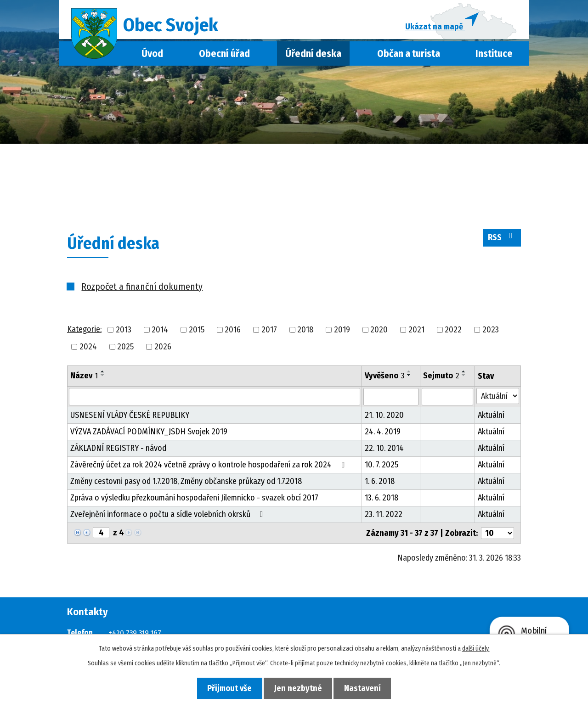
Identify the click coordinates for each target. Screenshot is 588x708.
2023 (491, 332)
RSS (502, 240)
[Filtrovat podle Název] (215, 400)
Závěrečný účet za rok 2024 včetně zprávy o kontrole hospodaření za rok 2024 (209, 468)
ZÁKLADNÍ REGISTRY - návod (118, 451)
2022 (453, 332)
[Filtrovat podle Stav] (498, 399)
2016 (233, 332)
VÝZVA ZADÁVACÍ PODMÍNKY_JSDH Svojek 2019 (149, 435)
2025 (125, 349)
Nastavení (367, 688)
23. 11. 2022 (384, 517)
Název (84, 378)
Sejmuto (441, 378)
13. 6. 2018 (382, 501)
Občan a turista (409, 56)
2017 (269, 332)
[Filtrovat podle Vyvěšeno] (391, 400)
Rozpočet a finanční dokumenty (142, 289)
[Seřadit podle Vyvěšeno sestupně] (409, 378)
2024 (88, 349)
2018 (305, 332)
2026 (163, 349)
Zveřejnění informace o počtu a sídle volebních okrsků (169, 517)
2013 (124, 332)
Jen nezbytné (298, 688)
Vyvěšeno (384, 378)
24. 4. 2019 (383, 435)
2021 (416, 332)
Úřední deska (313, 56)
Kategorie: (84, 332)
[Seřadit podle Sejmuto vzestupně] (464, 374)
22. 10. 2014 (384, 451)
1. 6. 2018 (380, 484)
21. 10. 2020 (384, 418)
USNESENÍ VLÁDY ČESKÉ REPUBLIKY (130, 418)
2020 (379, 332)
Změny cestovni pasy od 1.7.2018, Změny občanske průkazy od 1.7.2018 (186, 484)
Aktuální (491, 418)
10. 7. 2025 (382, 468)
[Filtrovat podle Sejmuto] (447, 400)
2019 (342, 332)
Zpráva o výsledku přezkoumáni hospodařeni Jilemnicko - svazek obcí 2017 (194, 501)
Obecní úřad (224, 56)
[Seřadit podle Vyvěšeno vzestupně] (409, 374)
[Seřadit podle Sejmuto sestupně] (464, 378)
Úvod (152, 56)
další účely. (476, 648)
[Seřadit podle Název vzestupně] (103, 374)
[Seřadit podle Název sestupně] (103, 378)
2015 (197, 332)
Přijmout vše (226, 688)
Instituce (494, 56)
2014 (160, 332)
